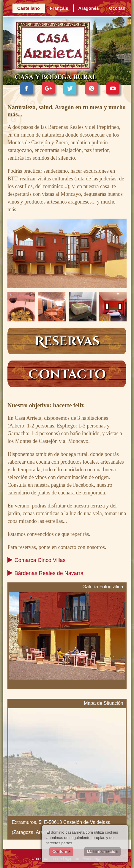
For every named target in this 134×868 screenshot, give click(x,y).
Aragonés (89, 8)
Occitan (117, 8)
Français (59, 8)
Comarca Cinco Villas (40, 560)
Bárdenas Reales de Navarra (49, 573)
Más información (102, 852)
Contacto (67, 375)
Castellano (29, 8)
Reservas (67, 341)
